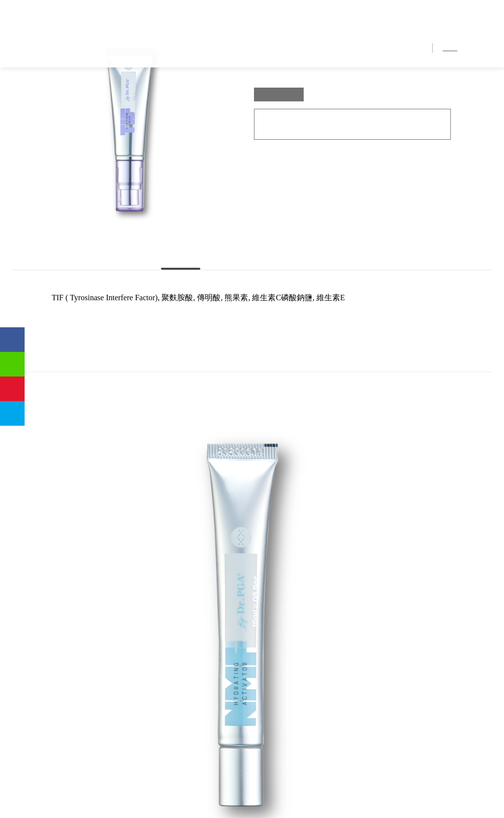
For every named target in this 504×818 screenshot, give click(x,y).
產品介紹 (331, 49)
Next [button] (487, 499)
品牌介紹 (252, 49)
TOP (270, 615)
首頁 (220, 49)
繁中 (451, 49)
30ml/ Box (279, 168)
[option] (70, 497)
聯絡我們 (409, 49)
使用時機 (329, 323)
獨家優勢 (291, 49)
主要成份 (175, 323)
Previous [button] (17, 499)
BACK (234, 615)
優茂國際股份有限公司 (62, 24)
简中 (470, 49)
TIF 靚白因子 (102, 90)
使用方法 (252, 323)
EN (487, 49)
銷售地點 (370, 49)
